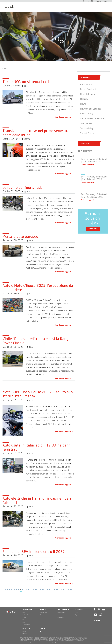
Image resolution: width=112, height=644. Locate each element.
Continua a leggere (63, 117)
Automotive (86, 84)
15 (43, 590)
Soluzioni (25, 617)
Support (98, 1)
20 (61, 590)
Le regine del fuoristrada (23, 188)
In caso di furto (26, 625)
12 (33, 590)
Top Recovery (43, 613)
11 (29, 590)
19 (57, 590)
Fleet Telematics (88, 94)
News (5, 69)
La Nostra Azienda (62, 613)
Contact (24, 634)
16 (47, 590)
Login (105, 1)
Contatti (90, 1)
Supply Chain (86, 124)
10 (26, 590)
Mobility (84, 99)
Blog (41, 615)
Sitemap (97, 620)
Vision (24, 620)
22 (68, 590)
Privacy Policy (61, 617)
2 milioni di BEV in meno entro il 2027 (34, 552)
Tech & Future (87, 133)
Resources (25, 622)
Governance (60, 615)
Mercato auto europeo (20, 237)
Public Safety (87, 114)
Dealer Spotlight (88, 89)
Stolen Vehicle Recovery (92, 119)
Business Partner (27, 615)
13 (36, 590)
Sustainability (87, 128)
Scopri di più (93, 229)
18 (54, 590)
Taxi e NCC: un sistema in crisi (27, 82)
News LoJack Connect (90, 109)
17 (50, 590)
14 (40, 590)
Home (24, 613)
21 (64, 590)
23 (71, 590)
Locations (25, 631)
